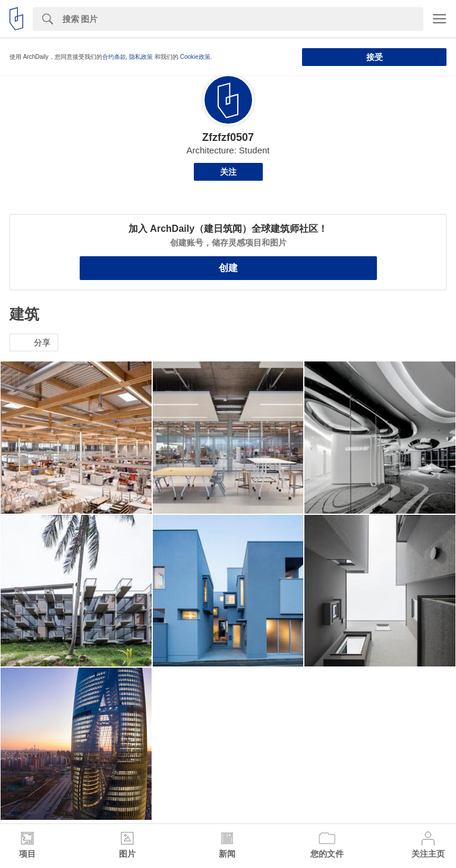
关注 (228, 172)
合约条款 (114, 57)
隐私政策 (141, 57)
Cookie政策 (195, 57)
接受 (375, 57)
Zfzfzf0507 (228, 137)
